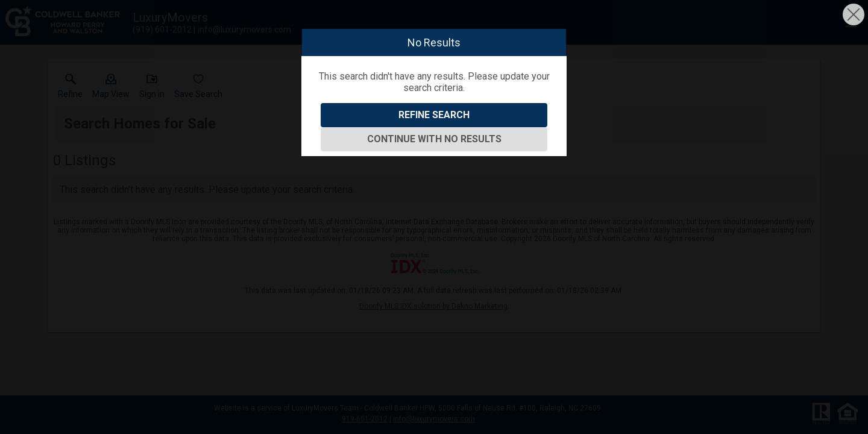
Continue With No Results (434, 139)
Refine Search (434, 115)
